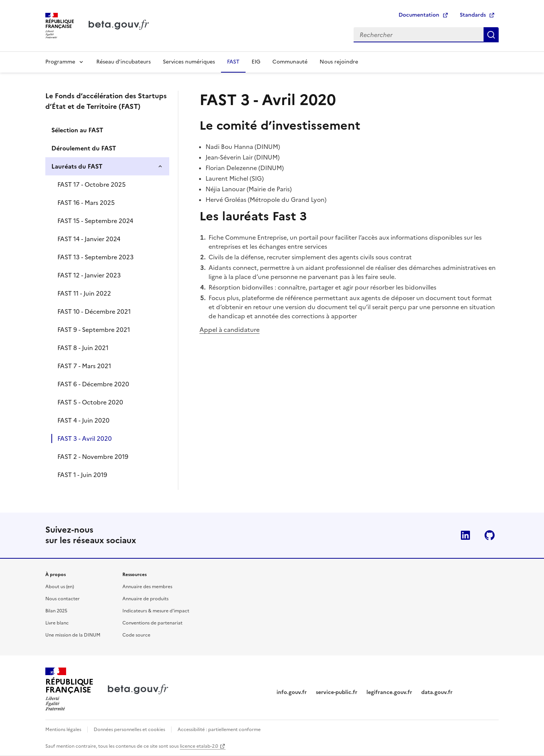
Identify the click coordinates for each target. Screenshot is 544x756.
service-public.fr (337, 692)
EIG (256, 62)
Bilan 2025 (56, 611)
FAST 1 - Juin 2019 (82, 475)
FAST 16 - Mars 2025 (86, 203)
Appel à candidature (229, 330)
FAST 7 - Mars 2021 (84, 366)
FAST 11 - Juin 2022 (84, 293)
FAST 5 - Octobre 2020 (90, 402)
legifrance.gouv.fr (389, 692)
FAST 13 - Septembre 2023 (96, 257)
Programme (60, 62)
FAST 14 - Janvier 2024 (89, 239)
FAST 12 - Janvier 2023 (89, 275)
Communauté (290, 62)
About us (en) (60, 587)
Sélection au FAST (77, 130)
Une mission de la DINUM (73, 635)
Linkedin (465, 535)
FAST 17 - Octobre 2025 (92, 184)
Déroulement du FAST (84, 148)
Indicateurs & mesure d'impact (156, 611)
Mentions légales (63, 730)
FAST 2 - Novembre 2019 (93, 457)
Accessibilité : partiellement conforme (219, 730)
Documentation (419, 15)
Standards (473, 15)
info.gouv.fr (292, 692)
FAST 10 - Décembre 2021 (94, 311)
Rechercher (491, 35)
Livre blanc (57, 623)
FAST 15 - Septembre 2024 (95, 221)
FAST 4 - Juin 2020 (83, 420)
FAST (233, 62)
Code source (136, 635)
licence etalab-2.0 (199, 746)
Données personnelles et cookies (129, 730)
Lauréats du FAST (77, 166)
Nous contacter (63, 599)
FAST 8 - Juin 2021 (83, 348)
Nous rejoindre (339, 62)
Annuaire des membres (147, 587)
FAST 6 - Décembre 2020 (93, 384)
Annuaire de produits (145, 599)
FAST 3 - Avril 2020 (85, 438)
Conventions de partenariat (152, 623)
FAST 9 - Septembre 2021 (94, 330)
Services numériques (189, 62)
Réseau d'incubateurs (124, 62)
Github (490, 535)
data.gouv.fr (437, 692)
